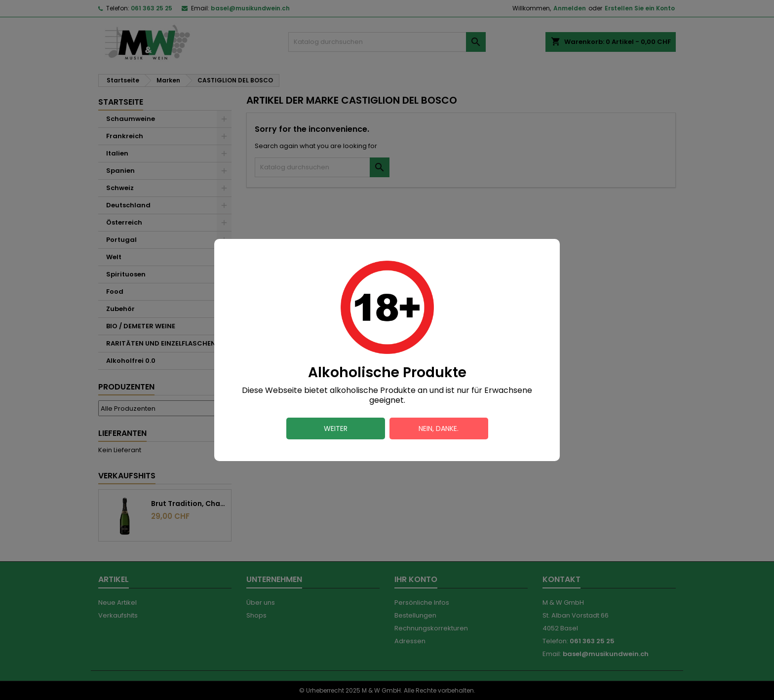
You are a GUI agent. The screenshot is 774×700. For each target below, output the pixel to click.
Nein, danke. (439, 428)
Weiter (336, 428)
